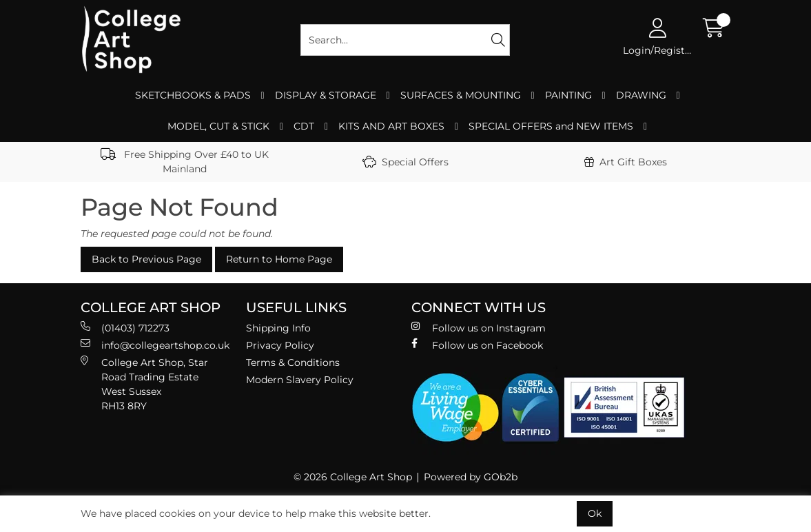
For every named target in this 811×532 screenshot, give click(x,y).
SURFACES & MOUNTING (461, 95)
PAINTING (568, 95)
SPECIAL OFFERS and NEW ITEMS (551, 126)
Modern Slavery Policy (300, 380)
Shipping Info (278, 328)
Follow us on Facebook (477, 345)
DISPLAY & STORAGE (326, 95)
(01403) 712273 (125, 328)
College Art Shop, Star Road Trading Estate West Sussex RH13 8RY (144, 384)
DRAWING (641, 95)
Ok (595, 513)
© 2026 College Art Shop (353, 477)
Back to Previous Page (146, 259)
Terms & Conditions (293, 362)
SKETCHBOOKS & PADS (193, 95)
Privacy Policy (280, 345)
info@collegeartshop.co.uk (155, 345)
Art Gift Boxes (626, 162)
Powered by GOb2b (471, 477)
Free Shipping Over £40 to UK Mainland (185, 162)
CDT (304, 126)
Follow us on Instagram (479, 328)
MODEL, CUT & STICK (218, 126)
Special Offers (405, 162)
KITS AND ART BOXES (391, 126)
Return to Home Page (279, 259)
